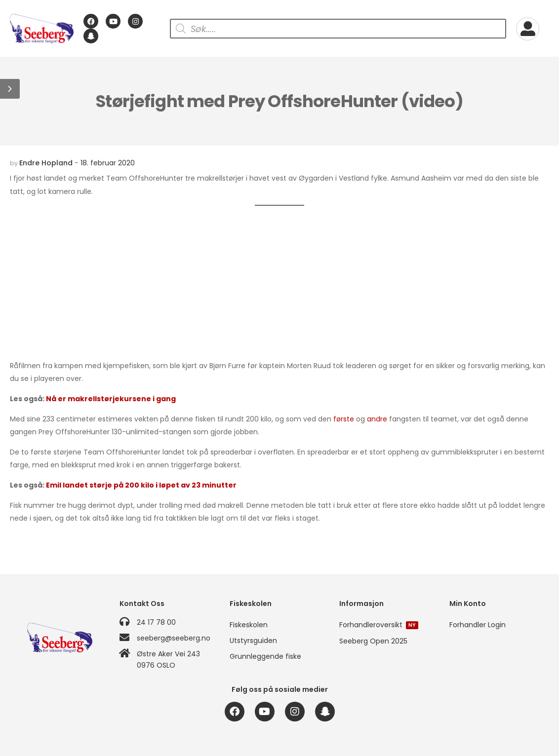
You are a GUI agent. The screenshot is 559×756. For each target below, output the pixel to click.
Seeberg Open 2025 (373, 641)
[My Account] (528, 29)
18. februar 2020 (108, 163)
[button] (10, 89)
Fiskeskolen (249, 625)
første (344, 419)
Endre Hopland (46, 163)
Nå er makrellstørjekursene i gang (111, 399)
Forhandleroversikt (379, 625)
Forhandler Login (478, 625)
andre (377, 419)
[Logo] (42, 29)
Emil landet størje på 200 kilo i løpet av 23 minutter (141, 485)
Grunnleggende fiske (265, 656)
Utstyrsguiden (253, 641)
